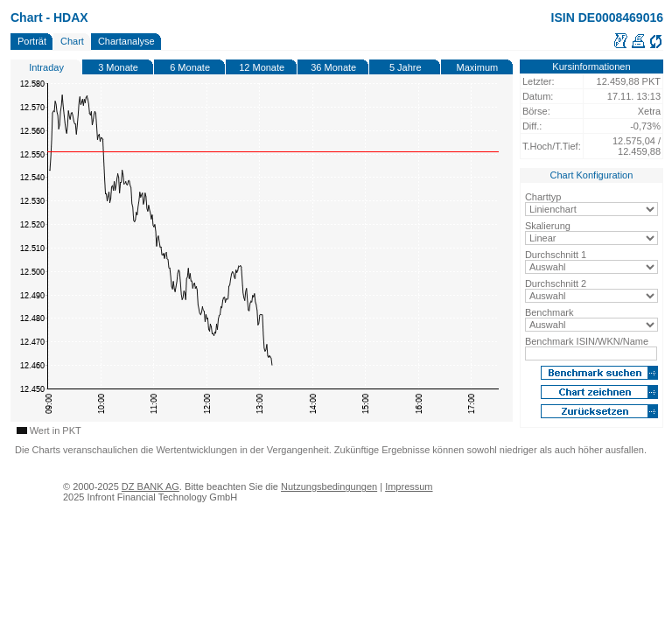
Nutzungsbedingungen (329, 486)
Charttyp (543, 197)
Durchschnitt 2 (556, 283)
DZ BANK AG (150, 486)
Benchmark (549, 312)
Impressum (409, 486)
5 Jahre (406, 67)
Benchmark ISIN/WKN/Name (587, 341)
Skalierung (548, 226)
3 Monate (118, 67)
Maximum (478, 67)
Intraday (46, 67)
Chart (72, 41)
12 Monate (262, 67)
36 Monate (333, 67)
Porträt (32, 41)
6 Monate (190, 67)
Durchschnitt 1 (556, 255)
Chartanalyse (126, 41)
